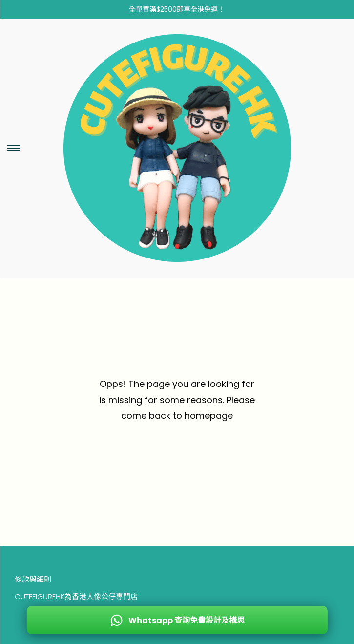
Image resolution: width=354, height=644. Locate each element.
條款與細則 (33, 579)
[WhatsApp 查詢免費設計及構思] (177, 620)
